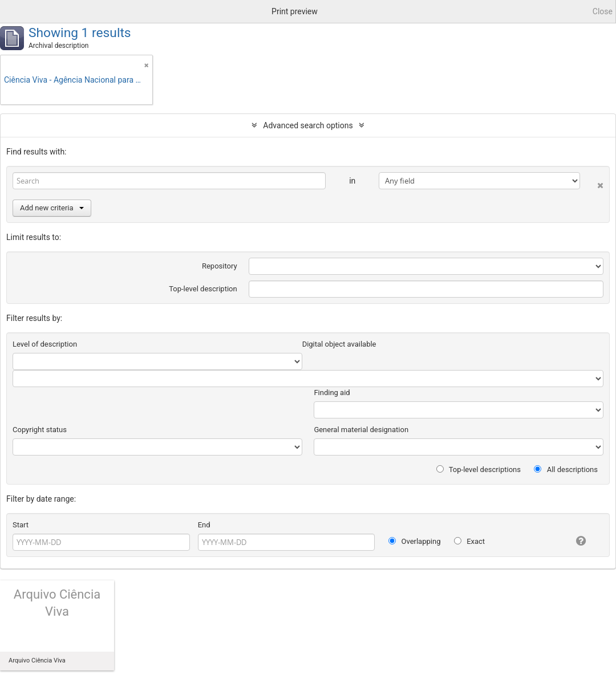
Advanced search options (308, 125)
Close (603, 11)
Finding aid (332, 393)
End (204, 525)
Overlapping (414, 541)
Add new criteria (52, 208)
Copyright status (40, 430)
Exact (469, 541)
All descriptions (566, 469)
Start (21, 525)
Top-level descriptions (479, 469)
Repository (220, 266)
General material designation (361, 430)
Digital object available (339, 344)
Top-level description (203, 289)
